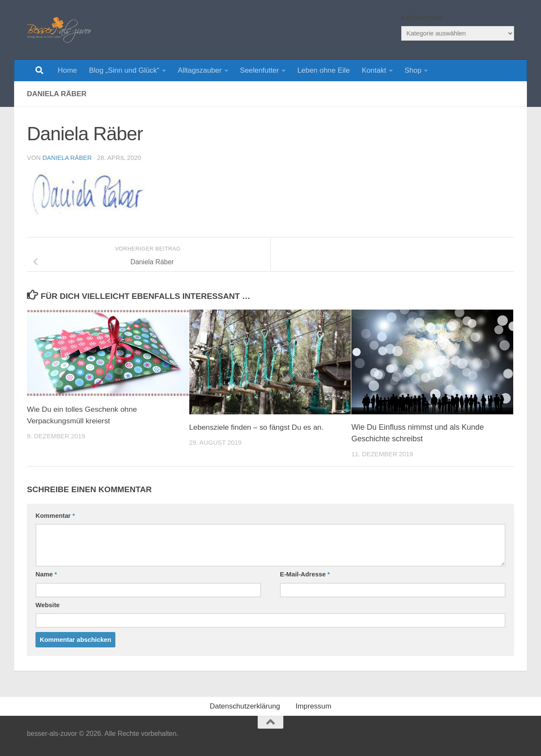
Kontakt (374, 70)
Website (48, 605)
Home (67, 70)
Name (46, 574)
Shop (413, 70)
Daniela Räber (68, 158)
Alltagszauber (200, 70)
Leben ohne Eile (323, 70)
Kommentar (55, 516)
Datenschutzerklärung (245, 706)
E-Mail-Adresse (305, 574)
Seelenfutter (260, 70)
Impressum (314, 706)
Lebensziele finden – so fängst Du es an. (259, 427)
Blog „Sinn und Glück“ (124, 70)
